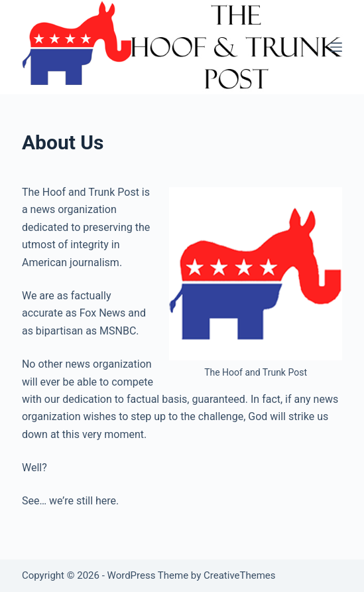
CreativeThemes (240, 575)
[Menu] (336, 47)
